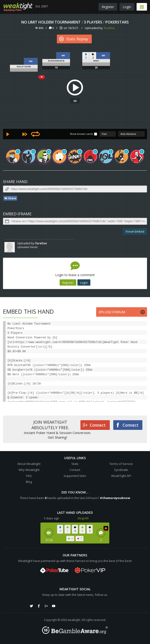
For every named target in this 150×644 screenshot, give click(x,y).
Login (127, 7)
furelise (109, 28)
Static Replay (74, 39)
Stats (75, 464)
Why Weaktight (29, 470)
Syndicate (121, 470)
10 (56, 68)
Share (10, 198)
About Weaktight (29, 464)
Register (108, 7)
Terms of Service (121, 464)
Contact (75, 470)
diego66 (83, 518)
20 (96, 68)
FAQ (29, 476)
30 (75, 101)
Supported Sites (75, 476)
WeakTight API (121, 476)
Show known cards (81, 134)
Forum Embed (135, 232)
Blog (29, 482)
